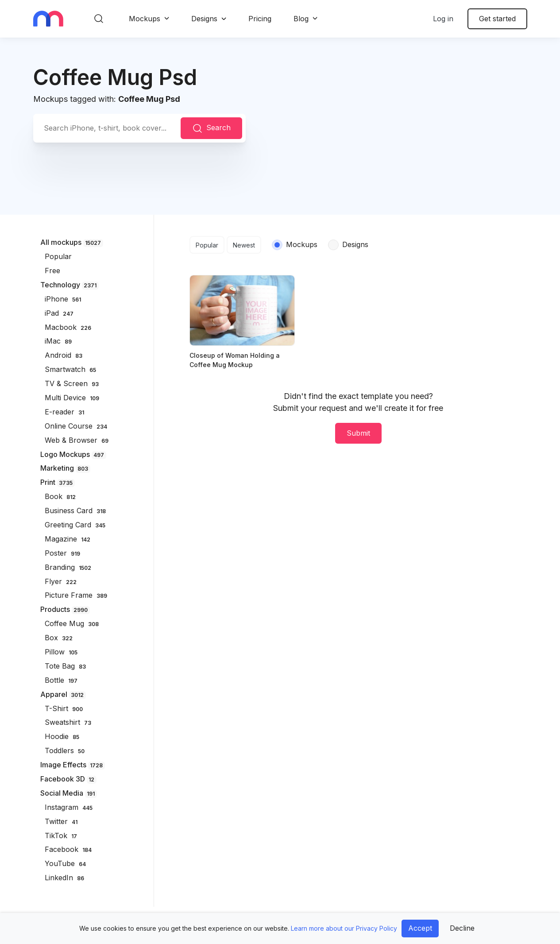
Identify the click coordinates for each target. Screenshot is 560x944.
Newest (244, 245)
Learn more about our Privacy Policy (344, 928)
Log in (443, 19)
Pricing (260, 19)
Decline (462, 928)
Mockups (145, 19)
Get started (497, 19)
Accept (420, 928)
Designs (204, 19)
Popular (207, 245)
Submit (358, 433)
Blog (301, 19)
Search (211, 128)
